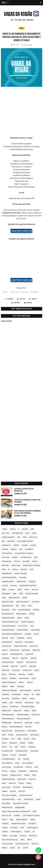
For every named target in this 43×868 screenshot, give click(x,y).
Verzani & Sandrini (7, 844)
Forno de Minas (35, 630)
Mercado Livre (18, 723)
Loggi (38, 703)
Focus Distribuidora (23, 630)
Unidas (23, 840)
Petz (19, 759)
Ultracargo (23, 836)
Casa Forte (35, 590)
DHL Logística (6, 610)
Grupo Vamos (6, 670)
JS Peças (26, 694)
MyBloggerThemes (30, 864)
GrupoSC (37, 670)
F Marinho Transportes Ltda (10, 622)
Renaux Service (22, 779)
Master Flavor (36, 715)
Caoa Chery (14, 586)
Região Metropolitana (8, 779)
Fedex (32, 626)
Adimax (34, 533)
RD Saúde (27, 775)
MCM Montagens (7, 723)
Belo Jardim (26, 561)
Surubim (32, 820)
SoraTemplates (19, 864)
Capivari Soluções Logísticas (28, 586)
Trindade (5, 836)
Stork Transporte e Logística (31, 816)
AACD (32, 529)
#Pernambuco (34, 292)
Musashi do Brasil (7, 731)
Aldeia (25, 537)
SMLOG (35, 811)
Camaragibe (23, 577)
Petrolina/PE (22, 755)
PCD (11, 747)
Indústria (30, 682)
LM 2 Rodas (19, 703)
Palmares (23, 743)
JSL (33, 694)
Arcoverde (5, 549)
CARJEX (4, 590)
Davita (24, 606)
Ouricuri (4, 743)
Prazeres (5, 771)
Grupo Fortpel (34, 646)
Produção (13, 771)
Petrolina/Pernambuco (8, 759)
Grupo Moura (6, 658)
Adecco (28, 533)
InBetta (34, 678)
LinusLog (4, 703)
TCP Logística (32, 824)
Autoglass (15, 557)
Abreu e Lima (6, 533)
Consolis (25, 598)
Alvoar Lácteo (33, 537)
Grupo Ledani (36, 650)
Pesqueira (5, 755)
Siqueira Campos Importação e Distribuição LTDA (16, 811)
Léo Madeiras (16, 699)
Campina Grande (21, 582)
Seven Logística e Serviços (21, 803)
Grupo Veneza (16, 670)
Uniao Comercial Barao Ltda (10, 840)
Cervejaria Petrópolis (32, 594)
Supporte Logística (22, 820)
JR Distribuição (16, 694)
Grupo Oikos (24, 658)
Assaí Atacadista (7, 553)
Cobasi (4, 598)
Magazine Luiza (6, 711)
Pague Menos (13, 743)
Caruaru (27, 590)
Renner (4, 783)
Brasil (22, 28)
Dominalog (36, 610)
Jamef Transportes (25, 690)
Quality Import (23, 771)
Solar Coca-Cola (7, 816)
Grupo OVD (33, 658)
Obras (13, 739)
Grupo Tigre (14, 666)
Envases (19, 618)
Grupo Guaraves (14, 650)
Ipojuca (12, 686)
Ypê (19, 848)
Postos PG (29, 767)
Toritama (27, 832)
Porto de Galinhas (28, 763)
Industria (22, 682)
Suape (12, 820)
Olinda (19, 739)
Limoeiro (25, 699)
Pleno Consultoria (7, 763)
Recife (34, 775)
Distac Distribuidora (24, 610)
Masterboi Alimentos (8, 719)
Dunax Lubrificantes (8, 614)
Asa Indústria (29, 549)
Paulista (4, 747)
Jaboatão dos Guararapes (10, 690)
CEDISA (21, 594)
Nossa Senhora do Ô (22, 735)
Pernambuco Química (22, 751)
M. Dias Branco (14, 707)
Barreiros (17, 561)
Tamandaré (5, 824)
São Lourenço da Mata (8, 799)
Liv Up (11, 703)
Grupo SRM (5, 666)
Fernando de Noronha (8, 630)
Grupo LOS (5, 654)
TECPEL (22, 828)
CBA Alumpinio (6, 594)
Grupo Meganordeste (16, 654)
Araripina (33, 545)
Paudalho (31, 743)
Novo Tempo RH (35, 735)
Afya (19, 537)
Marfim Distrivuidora (23, 715)
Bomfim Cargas (16, 565)
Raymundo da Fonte (16, 775)
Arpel (21, 549)
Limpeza (32, 699)
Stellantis (17, 816)
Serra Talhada (6, 803)
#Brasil (6, 292)
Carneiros (12, 590)
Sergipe (38, 799)
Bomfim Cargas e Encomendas (32, 565)
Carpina (19, 590)
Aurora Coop (6, 557)
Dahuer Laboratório (8, 606)
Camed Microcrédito (8, 582)
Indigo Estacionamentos (9, 682)
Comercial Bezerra (14, 598)
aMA (3, 541)
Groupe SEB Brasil (7, 642)
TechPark (5, 828)
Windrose (5, 848)
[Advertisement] (21, 115)
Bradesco (15, 569)
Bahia (36, 557)
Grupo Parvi (20, 662)
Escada (27, 618)
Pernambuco (32, 747)
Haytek (4, 674)
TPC (34, 832)
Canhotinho (32, 582)
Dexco (30, 606)
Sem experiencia (28, 799)
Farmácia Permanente (27, 622)
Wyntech (13, 848)
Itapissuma (21, 686)
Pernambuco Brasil (7, 751)
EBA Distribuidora (21, 614)
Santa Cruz (22, 791)
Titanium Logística (16, 832)
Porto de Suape (6, 767)
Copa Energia (36, 602)
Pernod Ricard (35, 751)
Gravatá (29, 638)
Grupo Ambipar (29, 642)
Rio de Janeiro (6, 787)
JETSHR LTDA (6, 694)
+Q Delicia (13, 529)
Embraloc (32, 614)
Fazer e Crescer (23, 626)
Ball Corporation (7, 561)
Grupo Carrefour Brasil (20, 646)
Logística (5, 707)
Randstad (5, 775)
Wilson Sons (35, 844)
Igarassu (5, 678)
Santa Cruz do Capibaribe (9, 795)
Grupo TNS (23, 666)
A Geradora (25, 529)
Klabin (38, 694)
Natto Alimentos (20, 731)
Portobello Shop (18, 767)
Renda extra (32, 779)
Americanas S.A (6, 545)
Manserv (27, 711)
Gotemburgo (21, 638)
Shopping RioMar (20, 807)
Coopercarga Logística (23, 602)
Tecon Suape (14, 828)
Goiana (12, 638)
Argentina (14, 549)
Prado (36, 767)
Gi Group (36, 634)
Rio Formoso (17, 787)
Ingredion (5, 686)
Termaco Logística (32, 828)
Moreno (37, 723)
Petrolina (13, 755)
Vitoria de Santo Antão (22, 844)
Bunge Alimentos (7, 573)
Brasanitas (24, 569)
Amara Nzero (11, 541)
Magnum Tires (18, 711)
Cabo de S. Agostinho (21, 573)
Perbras (23, 747)
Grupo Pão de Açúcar (8, 662)
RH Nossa (21, 783)
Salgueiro (5, 791)
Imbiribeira (13, 678)
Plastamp (26, 759)
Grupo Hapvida (26, 650)
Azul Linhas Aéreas (26, 557)
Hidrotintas (12, 674)
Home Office (22, 674)
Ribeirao (29, 783)
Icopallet (31, 674)
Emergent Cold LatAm (8, 618)
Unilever (30, 840)
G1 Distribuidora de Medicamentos (12, 634)
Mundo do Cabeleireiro (16, 727)
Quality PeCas (34, 771)
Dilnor (14, 610)
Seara (19, 799)
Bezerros (35, 561)
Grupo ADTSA (19, 642)
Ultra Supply (13, 836)
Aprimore (16, 545)
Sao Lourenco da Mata (26, 795)
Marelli (34, 711)
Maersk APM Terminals (28, 707)
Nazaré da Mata (32, 731)
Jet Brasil (37, 690)
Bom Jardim (5, 565)
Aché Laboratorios (17, 533)
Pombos (17, 763)
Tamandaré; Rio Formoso (18, 824)
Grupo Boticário (7, 646)
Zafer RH (25, 848)
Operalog (26, 739)
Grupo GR (5, 650)
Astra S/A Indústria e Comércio (24, 553)
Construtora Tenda (8, 602)
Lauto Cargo (6, 699)
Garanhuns (28, 634)
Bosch (4, 569)
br (9, 569)
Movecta (5, 727)
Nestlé (4, 735)
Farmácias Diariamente (9, 626)
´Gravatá (5, 529)
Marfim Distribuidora (8, 715)
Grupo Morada (29, 654)
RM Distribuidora (28, 787)
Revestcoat (12, 783)
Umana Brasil (33, 836)
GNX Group (5, 638)
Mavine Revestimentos (24, 719)
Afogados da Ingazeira (8, 537)
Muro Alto (28, 727)
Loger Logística (29, 703)
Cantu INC (5, 586)
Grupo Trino (33, 666)
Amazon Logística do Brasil (25, 541)
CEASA (15, 594)
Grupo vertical (27, 670)
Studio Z (5, 820)
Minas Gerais (29, 723)
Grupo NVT (15, 658)
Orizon (34, 739)
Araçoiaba (25, 545)
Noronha (11, 735)
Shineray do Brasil (7, 807)
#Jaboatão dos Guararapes (19, 292)
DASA (17, 606)
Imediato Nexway (24, 678)
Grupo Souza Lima (31, 662)
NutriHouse (5, 739)
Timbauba (5, 832)
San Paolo (13, 791)
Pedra (16, 747)
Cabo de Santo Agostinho (9, 577)
